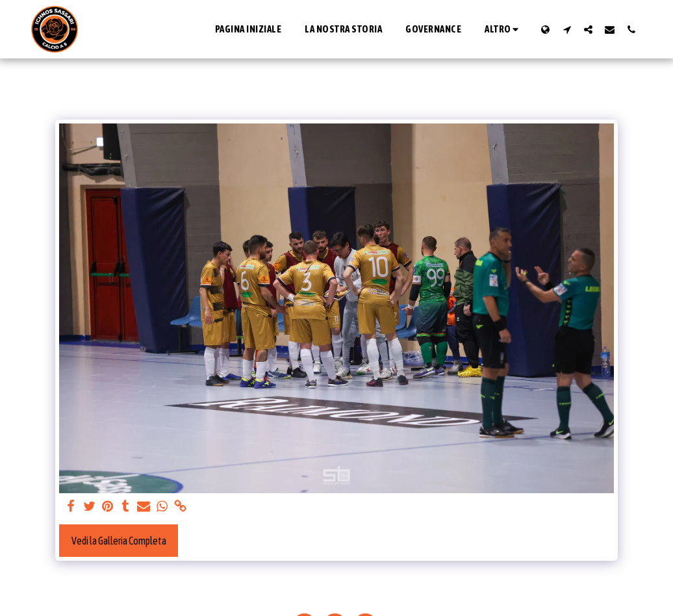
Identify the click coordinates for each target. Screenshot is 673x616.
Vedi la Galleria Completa (119, 541)
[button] (567, 29)
